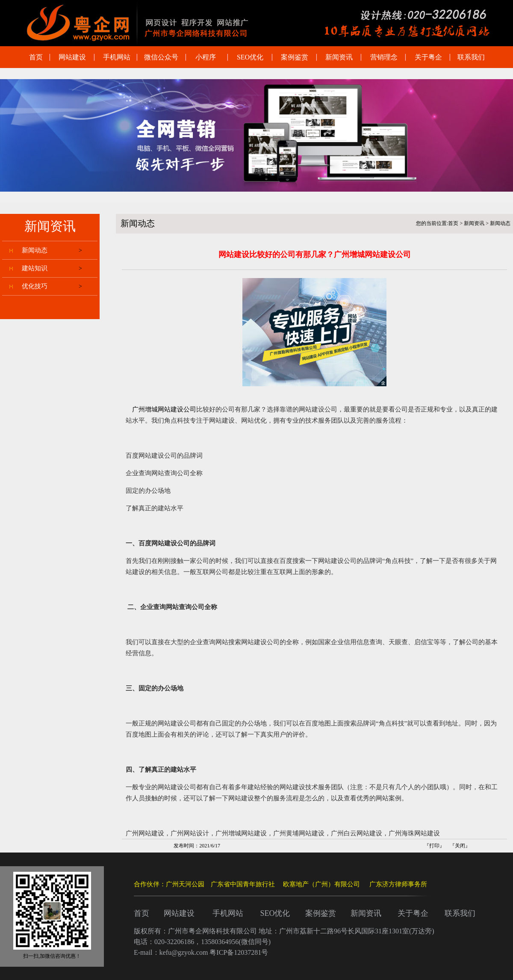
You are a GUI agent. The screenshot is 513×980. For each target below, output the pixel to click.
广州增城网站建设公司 (164, 409)
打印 (434, 846)
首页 (453, 223)
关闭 (460, 846)
